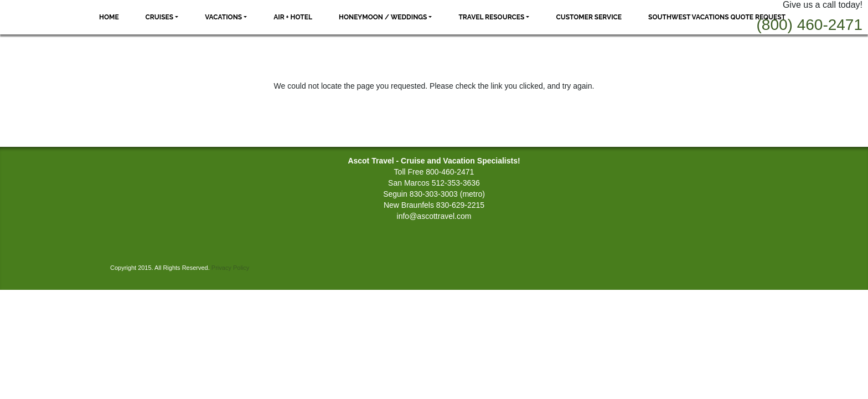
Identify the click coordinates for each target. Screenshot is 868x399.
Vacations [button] (223, 17)
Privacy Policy (230, 268)
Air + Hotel (293, 17)
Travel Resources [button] (491, 17)
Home (109, 17)
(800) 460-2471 (810, 25)
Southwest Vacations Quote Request (717, 17)
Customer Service (589, 17)
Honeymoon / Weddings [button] (383, 17)
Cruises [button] (160, 17)
